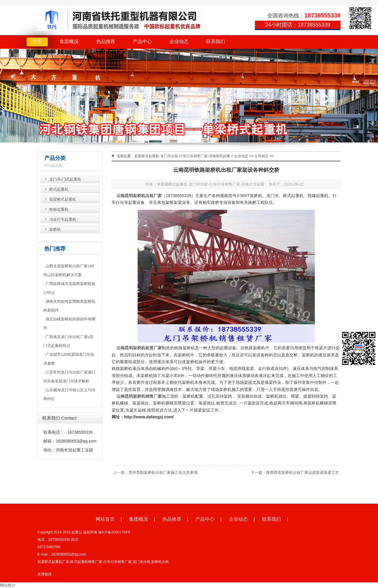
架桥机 (55, 229)
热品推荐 (106, 41)
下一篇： (258, 472)
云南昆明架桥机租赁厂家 (139, 348)
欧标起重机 (59, 209)
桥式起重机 (59, 189)
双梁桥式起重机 (63, 199)
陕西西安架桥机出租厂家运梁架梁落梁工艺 (303, 472)
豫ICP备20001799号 (114, 532)
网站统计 (8, 585)
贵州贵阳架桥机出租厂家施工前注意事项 (163, 472)
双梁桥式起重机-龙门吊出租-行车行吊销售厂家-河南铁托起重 (182, 156)
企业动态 (179, 41)
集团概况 (69, 41)
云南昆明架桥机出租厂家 (139, 196)
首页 (37, 41)
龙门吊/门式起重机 (65, 179)
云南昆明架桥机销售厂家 (139, 396)
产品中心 (142, 41)
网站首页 (105, 519)
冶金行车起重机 (63, 219)
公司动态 (261, 156)
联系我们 (216, 41)
